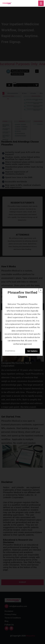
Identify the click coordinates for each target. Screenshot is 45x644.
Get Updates (32, 351)
